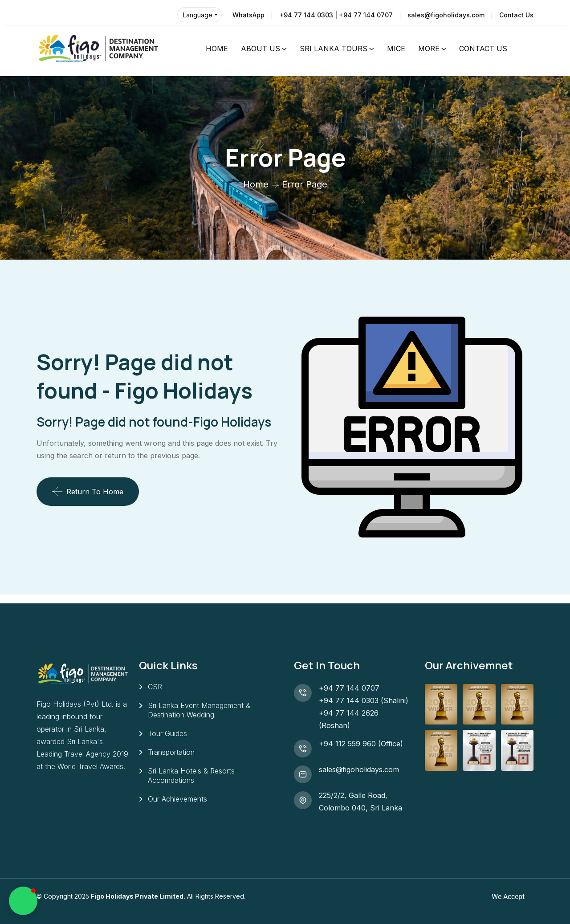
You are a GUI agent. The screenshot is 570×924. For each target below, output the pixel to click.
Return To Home (88, 492)
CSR (155, 687)
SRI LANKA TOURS (334, 49)
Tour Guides (167, 733)
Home (256, 184)
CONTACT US (483, 49)
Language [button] (198, 15)
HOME (217, 49)
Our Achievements (177, 799)
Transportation (171, 752)
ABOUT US (261, 49)
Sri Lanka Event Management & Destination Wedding (199, 710)
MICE (396, 49)
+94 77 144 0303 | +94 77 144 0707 (336, 15)
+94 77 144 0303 (349, 700)
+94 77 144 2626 (349, 713)
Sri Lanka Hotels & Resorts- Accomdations (193, 775)
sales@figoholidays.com (446, 15)
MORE (429, 49)
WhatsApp (248, 15)
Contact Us (516, 15)
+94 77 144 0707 (351, 688)
